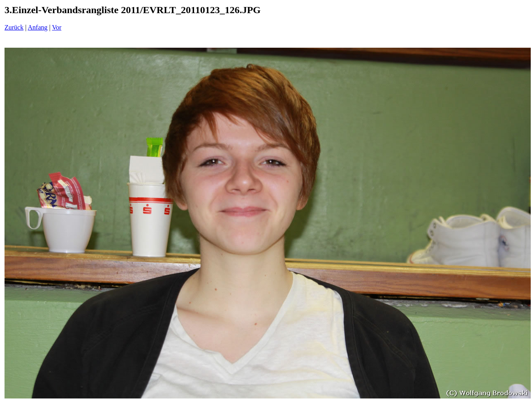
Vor (57, 27)
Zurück (14, 27)
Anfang (38, 27)
